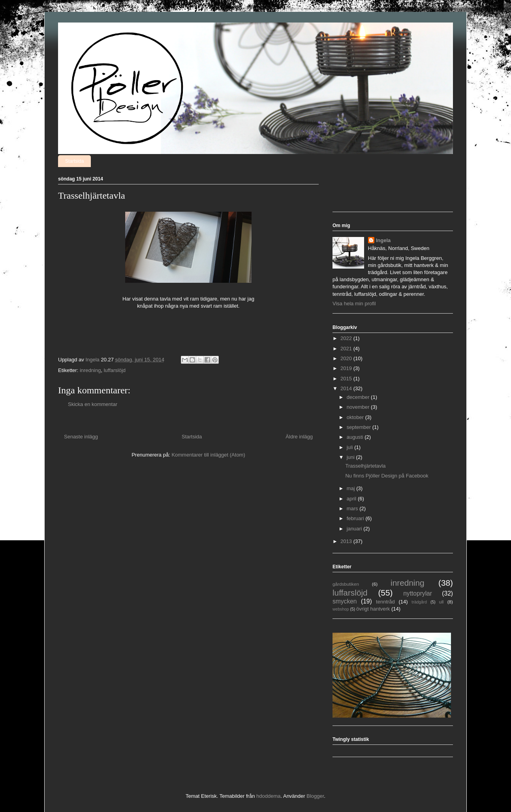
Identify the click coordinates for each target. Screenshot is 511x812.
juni (351, 457)
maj (352, 488)
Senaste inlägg (81, 437)
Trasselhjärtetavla (365, 466)
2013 (347, 541)
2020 (347, 358)
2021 (347, 349)
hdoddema (268, 796)
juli (351, 447)
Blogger (315, 796)
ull (441, 602)
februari (356, 518)
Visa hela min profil (354, 304)
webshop (341, 609)
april (352, 499)
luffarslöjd (115, 370)
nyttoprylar (418, 593)
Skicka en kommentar (93, 404)
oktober (356, 417)
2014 (347, 388)
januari (355, 529)
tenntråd (385, 602)
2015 (347, 379)
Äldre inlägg (299, 437)
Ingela (383, 240)
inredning (90, 370)
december (359, 397)
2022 (347, 338)
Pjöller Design (67, 33)
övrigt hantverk (373, 609)
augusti (356, 437)
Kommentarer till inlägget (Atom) (208, 455)
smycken (345, 601)
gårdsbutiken (346, 584)
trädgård (419, 602)
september (360, 427)
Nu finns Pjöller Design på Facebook (387, 476)
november (359, 407)
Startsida (74, 161)
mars (353, 508)
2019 (347, 368)
